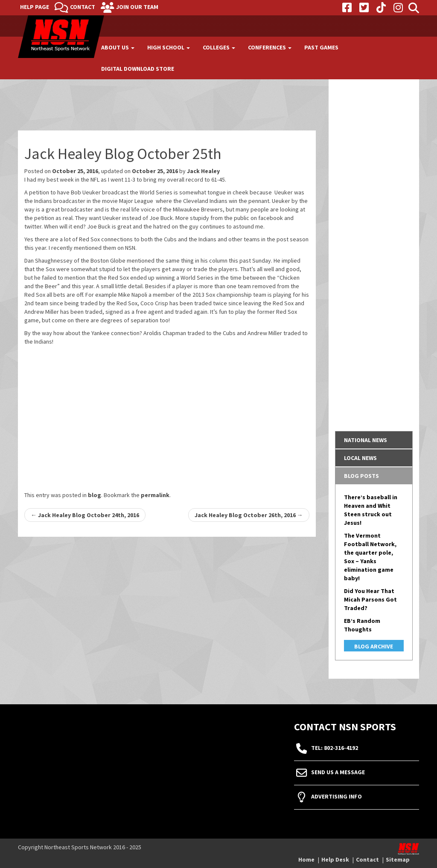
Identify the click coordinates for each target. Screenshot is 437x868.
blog (95, 495)
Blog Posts (361, 476)
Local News (360, 458)
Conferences (270, 47)
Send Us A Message (338, 773)
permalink (155, 495)
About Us (118, 47)
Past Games (321, 47)
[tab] (374, 440)
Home (306, 859)
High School (169, 47)
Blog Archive (374, 646)
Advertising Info (336, 797)
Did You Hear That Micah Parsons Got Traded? (370, 599)
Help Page (35, 7)
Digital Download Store (138, 69)
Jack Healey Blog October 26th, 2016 (249, 515)
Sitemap (398, 859)
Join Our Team (137, 7)
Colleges (219, 47)
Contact (83, 7)
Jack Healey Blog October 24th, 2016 (85, 515)
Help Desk (335, 859)
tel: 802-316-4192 (335, 748)
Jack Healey (203, 171)
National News (366, 440)
